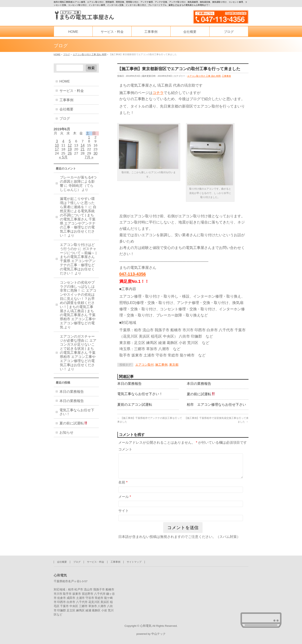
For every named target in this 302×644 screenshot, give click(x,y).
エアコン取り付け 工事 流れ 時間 (204, 76)
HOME (65, 81)
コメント (125, 452)
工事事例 (226, 76)
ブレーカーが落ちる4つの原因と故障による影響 (78, 185)
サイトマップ (134, 561)
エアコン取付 (145, 365)
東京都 (174, 365)
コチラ (158, 93)
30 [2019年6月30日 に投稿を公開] (96, 156)
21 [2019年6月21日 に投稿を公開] (83, 151)
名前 (123, 490)
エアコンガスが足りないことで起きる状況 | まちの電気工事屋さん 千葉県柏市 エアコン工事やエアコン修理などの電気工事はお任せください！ (78, 358)
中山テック (158, 633)
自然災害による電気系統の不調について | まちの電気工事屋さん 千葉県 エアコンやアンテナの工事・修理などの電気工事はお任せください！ (78, 225)
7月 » (89, 160)
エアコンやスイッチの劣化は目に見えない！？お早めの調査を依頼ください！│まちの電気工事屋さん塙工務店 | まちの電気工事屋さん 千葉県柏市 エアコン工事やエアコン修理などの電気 (78, 312)
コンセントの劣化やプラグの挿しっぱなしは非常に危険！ (77, 290)
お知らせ (66, 436)
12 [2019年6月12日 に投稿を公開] (70, 147)
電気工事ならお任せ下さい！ (140, 395)
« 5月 (63, 160)
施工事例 (161, 365)
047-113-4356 (133, 274)
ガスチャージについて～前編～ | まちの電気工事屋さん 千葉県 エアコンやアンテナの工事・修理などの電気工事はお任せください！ (78, 265)
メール (125, 504)
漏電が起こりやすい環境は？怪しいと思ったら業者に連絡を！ (77, 207)
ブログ (65, 119)
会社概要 (66, 109)
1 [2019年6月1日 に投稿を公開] (89, 138)
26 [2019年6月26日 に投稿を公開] (70, 156)
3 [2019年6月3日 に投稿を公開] (57, 143)
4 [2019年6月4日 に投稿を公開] (63, 143)
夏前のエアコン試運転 (135, 406)
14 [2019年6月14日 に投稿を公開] (83, 147)
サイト (124, 518)
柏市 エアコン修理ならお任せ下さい (216, 406)
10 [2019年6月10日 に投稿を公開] (57, 147)
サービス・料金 (72, 91)
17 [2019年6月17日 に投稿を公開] (57, 151)
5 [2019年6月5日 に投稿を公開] (70, 143)
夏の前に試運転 (201, 395)
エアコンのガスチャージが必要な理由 (77, 342)
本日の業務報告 (129, 385)
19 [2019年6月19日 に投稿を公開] (70, 151)
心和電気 (146, 625)
